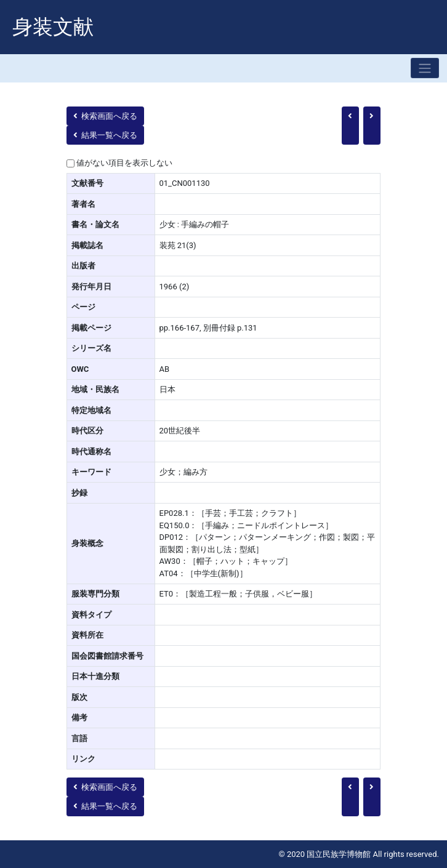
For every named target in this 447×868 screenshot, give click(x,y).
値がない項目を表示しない (124, 163)
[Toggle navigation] (425, 68)
